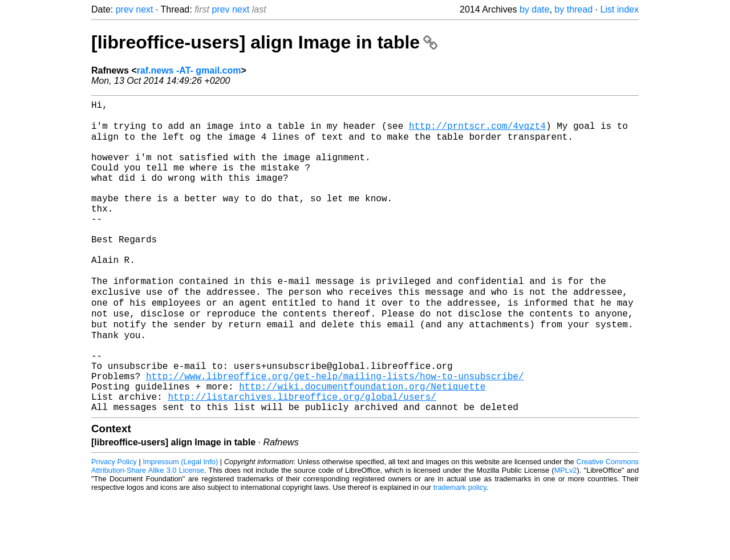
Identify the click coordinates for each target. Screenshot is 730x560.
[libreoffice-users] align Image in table (264, 42)
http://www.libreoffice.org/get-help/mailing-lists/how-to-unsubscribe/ (335, 433)
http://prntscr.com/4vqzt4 (477, 132)
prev (125, 9)
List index (619, 9)
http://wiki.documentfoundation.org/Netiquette (362, 445)
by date (534, 9)
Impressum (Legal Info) (180, 525)
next (144, 9)
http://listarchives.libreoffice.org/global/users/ (302, 458)
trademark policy (460, 551)
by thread (573, 9)
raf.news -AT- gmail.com (189, 70)
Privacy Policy (114, 525)
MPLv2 (566, 534)
